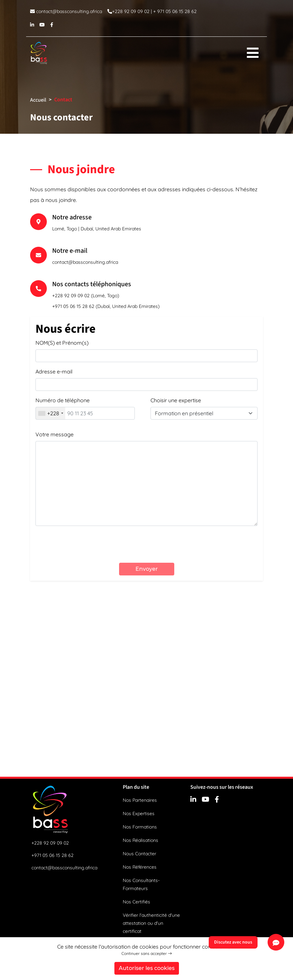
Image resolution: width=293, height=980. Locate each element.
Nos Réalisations (140, 840)
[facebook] (52, 24)
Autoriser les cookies (147, 968)
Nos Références (140, 867)
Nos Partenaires (140, 800)
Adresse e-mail (54, 371)
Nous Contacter (139, 854)
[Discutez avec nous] (276, 942)
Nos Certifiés (136, 902)
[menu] (253, 53)
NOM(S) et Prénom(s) (62, 343)
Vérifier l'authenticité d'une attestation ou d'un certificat (151, 923)
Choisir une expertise (176, 400)
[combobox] (51, 413)
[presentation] (146, 544)
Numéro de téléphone (63, 400)
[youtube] (42, 24)
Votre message (55, 434)
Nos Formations (140, 827)
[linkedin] (32, 24)
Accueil (38, 100)
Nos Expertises (139, 813)
